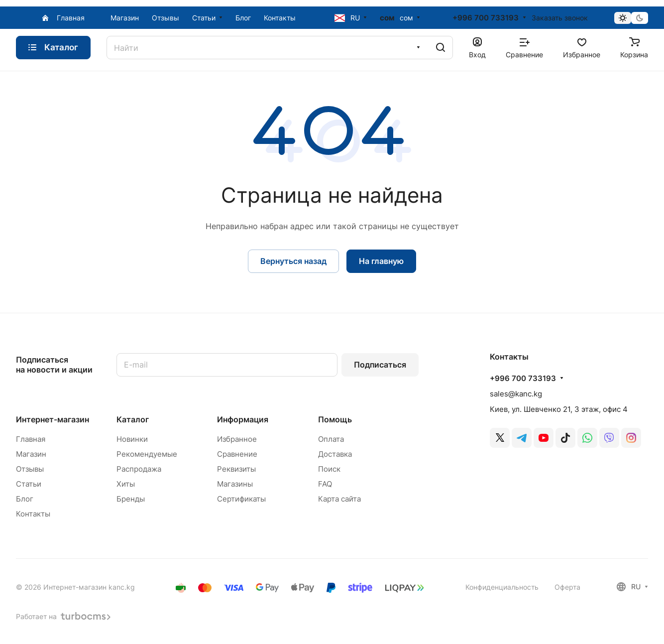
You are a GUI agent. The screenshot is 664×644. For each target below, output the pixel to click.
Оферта (567, 587)
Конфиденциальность (502, 587)
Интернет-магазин (53, 419)
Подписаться (380, 365)
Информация (243, 419)
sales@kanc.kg (516, 394)
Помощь (335, 419)
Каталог (133, 419)
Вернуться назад (293, 261)
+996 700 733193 (486, 18)
